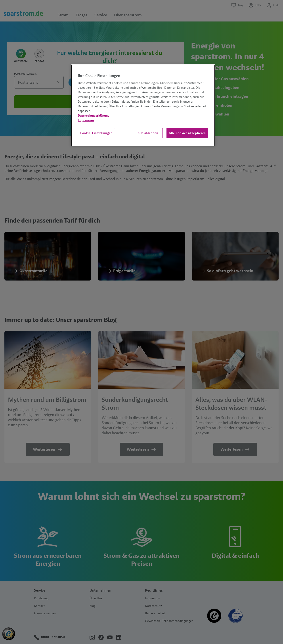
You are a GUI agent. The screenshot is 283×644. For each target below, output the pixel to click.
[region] (143, 105)
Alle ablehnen (148, 133)
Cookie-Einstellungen (96, 133)
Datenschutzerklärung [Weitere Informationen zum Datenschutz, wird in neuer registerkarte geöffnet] (94, 115)
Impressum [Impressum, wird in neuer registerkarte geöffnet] (86, 120)
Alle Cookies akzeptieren (187, 133)
